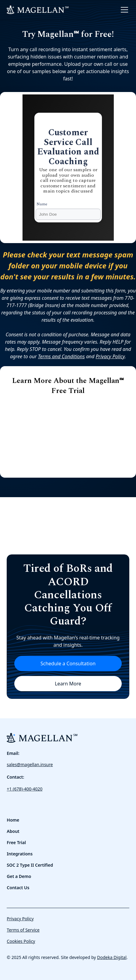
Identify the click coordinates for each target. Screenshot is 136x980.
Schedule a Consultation (68, 663)
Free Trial (16, 842)
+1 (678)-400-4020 (24, 789)
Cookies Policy (21, 941)
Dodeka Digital (112, 957)
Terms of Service (23, 930)
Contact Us (18, 888)
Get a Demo (19, 876)
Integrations (20, 854)
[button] (123, 10)
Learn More (68, 684)
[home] (38, 10)
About (13, 831)
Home (13, 820)
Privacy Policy (20, 919)
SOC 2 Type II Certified (30, 865)
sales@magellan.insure (30, 764)
